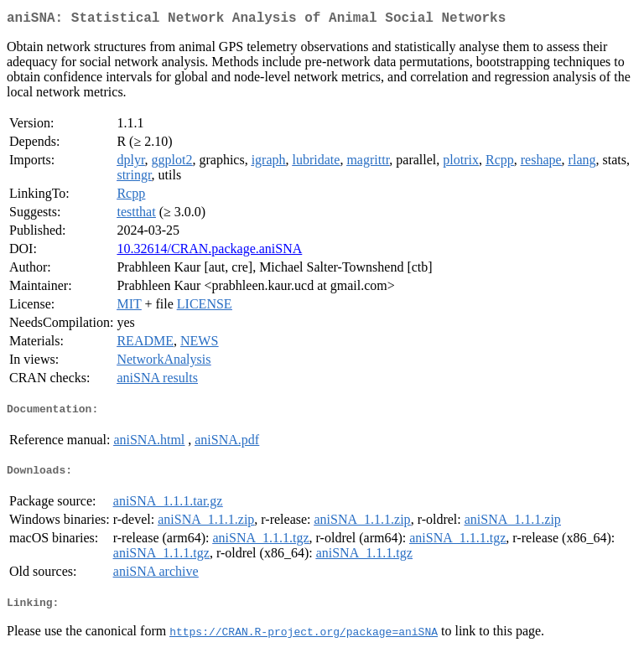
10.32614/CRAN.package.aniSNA (209, 252)
